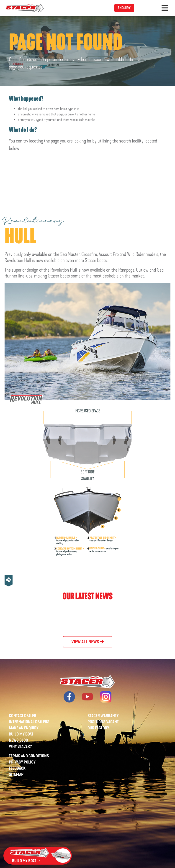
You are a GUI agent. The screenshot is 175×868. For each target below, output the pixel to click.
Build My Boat (21, 734)
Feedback (17, 768)
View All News (88, 642)
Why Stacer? (21, 746)
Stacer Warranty (103, 716)
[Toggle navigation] (165, 8)
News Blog (18, 740)
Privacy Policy (22, 762)
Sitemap (16, 774)
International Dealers (29, 722)
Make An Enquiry (24, 728)
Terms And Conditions (29, 756)
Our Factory (98, 728)
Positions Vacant (103, 722)
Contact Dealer (23, 716)
